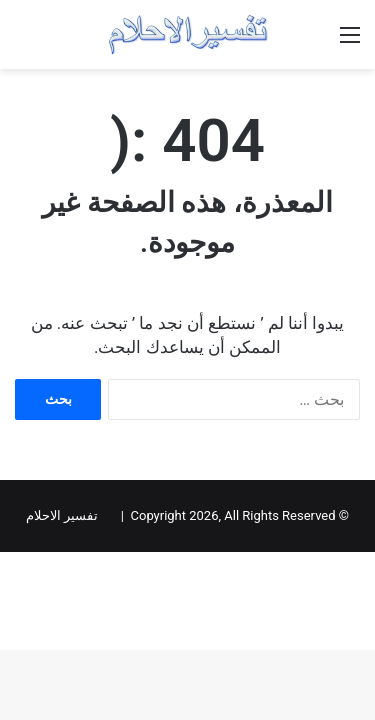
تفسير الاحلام (62, 515)
